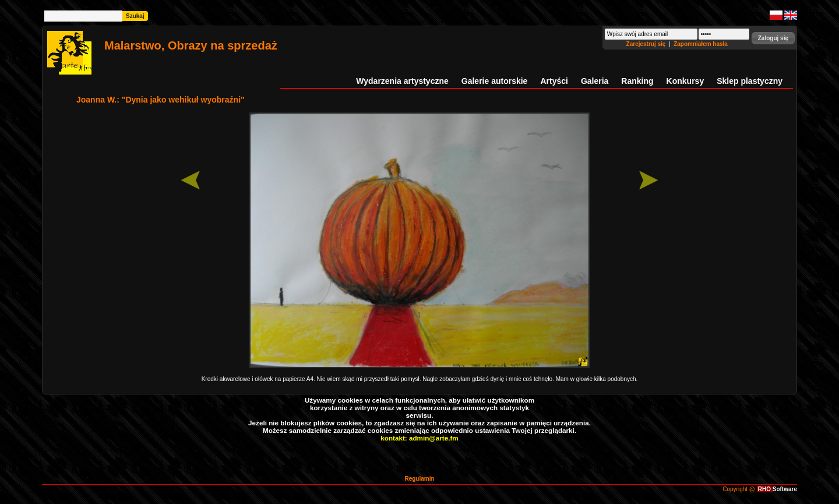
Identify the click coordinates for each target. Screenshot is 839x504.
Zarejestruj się (647, 44)
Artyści (554, 81)
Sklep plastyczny (750, 81)
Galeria (595, 81)
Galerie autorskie (495, 81)
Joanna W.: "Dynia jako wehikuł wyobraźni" (161, 100)
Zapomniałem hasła (701, 44)
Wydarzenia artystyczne (402, 81)
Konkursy (685, 81)
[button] (773, 38)
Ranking (637, 81)
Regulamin (419, 479)
